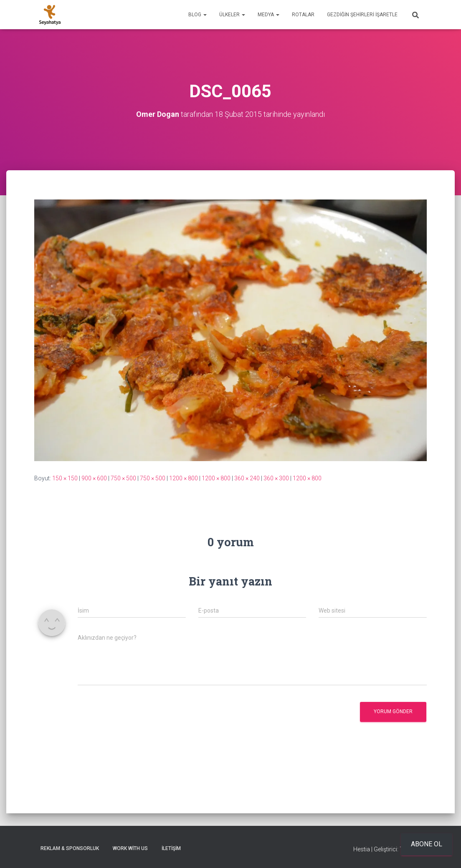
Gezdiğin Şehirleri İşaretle (362, 15)
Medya (268, 15)
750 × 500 (123, 478)
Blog (198, 15)
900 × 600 (94, 478)
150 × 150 (65, 478)
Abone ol (427, 844)
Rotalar (303, 15)
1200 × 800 (184, 478)
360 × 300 (276, 478)
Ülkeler (232, 15)
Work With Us (130, 848)
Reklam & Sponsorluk (70, 848)
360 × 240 (247, 478)
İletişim (171, 848)
